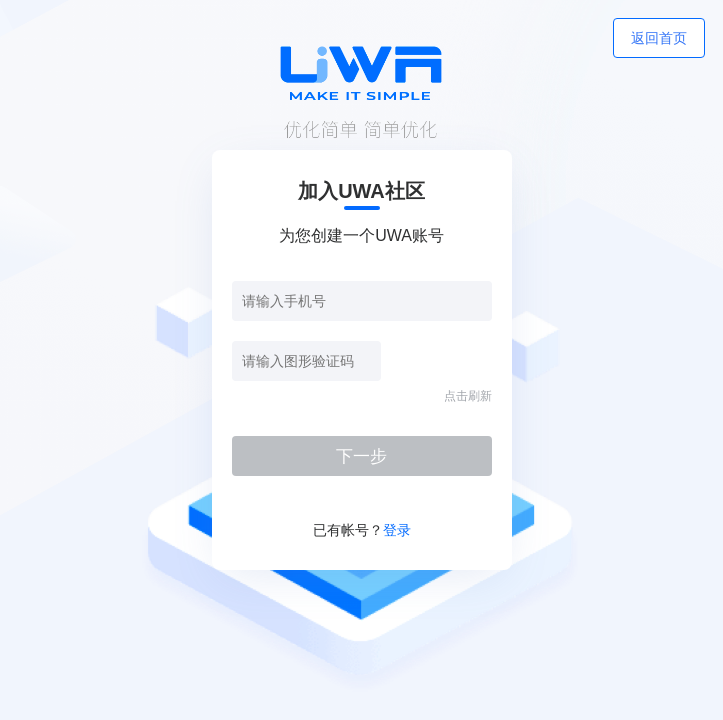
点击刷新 (468, 396)
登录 (397, 530)
